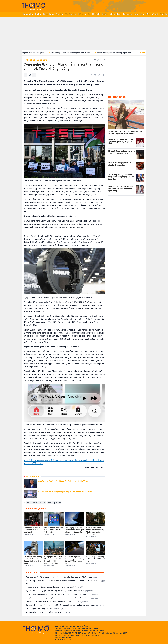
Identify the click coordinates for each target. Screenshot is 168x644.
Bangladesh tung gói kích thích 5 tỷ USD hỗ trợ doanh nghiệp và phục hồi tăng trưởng (65, 605)
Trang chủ (28, 14)
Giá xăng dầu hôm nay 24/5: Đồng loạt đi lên (48, 612)
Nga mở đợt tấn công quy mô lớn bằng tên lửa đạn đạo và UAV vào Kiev (59, 591)
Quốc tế (96, 14)
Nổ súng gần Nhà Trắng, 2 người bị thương (47, 609)
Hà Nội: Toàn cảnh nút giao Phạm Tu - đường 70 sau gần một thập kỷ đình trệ (62, 594)
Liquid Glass (57, 503)
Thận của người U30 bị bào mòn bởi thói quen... (30, 53)
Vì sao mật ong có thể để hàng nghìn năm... (120, 53)
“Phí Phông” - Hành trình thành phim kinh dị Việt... (76, 53)
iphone (29, 503)
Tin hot (38, 14)
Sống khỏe (116, 14)
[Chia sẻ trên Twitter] (95, 75)
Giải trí (105, 14)
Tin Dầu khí (71, 14)
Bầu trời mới (152, 14)
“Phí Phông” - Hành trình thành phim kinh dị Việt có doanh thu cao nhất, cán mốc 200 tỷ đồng (65, 582)
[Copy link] (99, 75)
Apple (35, 503)
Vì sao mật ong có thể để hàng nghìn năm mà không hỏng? (54, 587)
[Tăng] (34, 75)
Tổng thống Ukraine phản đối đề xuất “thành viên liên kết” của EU (57, 602)
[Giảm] (26, 75)
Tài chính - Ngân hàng (134, 14)
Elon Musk (42, 503)
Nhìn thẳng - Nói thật (53, 14)
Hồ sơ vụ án (84, 14)
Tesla (49, 503)
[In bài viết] (103, 75)
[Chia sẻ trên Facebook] (91, 75)
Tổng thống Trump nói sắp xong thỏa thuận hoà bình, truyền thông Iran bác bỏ (62, 598)
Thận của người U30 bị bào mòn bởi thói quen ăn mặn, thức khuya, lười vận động (61, 577)
